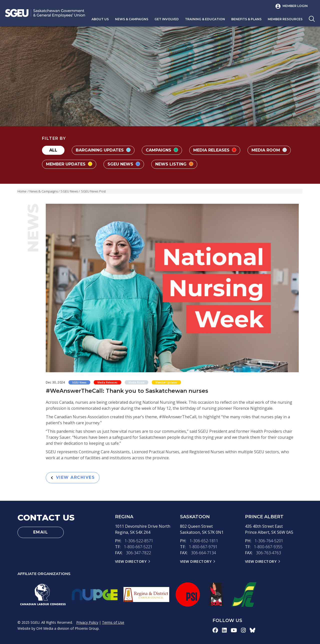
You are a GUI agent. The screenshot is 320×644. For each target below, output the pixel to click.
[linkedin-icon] (224, 630)
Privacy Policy (87, 622)
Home (22, 191)
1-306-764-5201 (269, 541)
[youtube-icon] (234, 630)
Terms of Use (113, 622)
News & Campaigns (132, 19)
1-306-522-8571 (139, 541)
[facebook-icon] (215, 630)
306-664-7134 (203, 553)
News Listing (174, 164)
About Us (100, 19)
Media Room (269, 150)
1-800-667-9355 (268, 547)
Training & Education (205, 19)
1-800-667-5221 (138, 547)
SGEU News (124, 164)
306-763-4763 (268, 553)
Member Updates (69, 164)
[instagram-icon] (243, 630)
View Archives (73, 477)
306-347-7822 (138, 553)
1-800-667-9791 (203, 547)
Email (41, 532)
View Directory (131, 561)
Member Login (295, 6)
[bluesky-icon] (252, 630)
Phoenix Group (87, 628)
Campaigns (162, 150)
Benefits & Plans (246, 19)
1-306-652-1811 (204, 541)
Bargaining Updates (103, 150)
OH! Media (45, 628)
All (53, 150)
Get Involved (167, 19)
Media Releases (215, 150)
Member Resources (285, 19)
